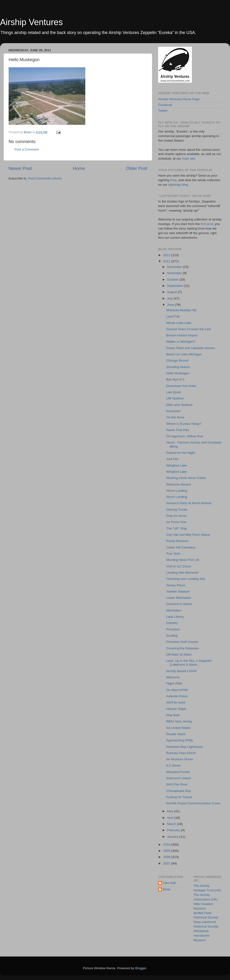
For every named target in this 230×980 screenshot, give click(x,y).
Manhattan (174, 610)
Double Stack (176, 734)
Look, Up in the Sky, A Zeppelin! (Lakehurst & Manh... (189, 663)
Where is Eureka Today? (184, 424)
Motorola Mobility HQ (181, 310)
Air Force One (176, 522)
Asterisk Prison (177, 696)
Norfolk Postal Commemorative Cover (193, 803)
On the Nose (175, 417)
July (170, 298)
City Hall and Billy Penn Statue (188, 535)
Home (79, 168)
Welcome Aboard (179, 484)
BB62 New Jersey (179, 721)
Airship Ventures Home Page (179, 99)
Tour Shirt (173, 554)
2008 (167, 857)
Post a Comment (27, 149)
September (175, 286)
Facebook (165, 105)
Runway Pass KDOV (181, 753)
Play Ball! (173, 715)
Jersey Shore (176, 585)
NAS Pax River (177, 784)
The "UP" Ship (177, 528)
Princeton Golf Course (182, 642)
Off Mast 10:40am (179, 654)
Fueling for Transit (179, 797)
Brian (167, 889)
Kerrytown (174, 411)
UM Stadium (175, 398)
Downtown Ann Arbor (181, 386)
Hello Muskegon (178, 373)
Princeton (173, 629)
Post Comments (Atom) (45, 178)
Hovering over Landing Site (186, 579)
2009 (167, 851)
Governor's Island (179, 604)
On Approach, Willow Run (185, 436)
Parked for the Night (181, 453)
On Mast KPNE (177, 690)
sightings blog (178, 185)
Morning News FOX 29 (183, 560)
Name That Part (178, 430)
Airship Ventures (31, 22)
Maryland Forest (178, 772)
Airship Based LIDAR (181, 671)
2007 (167, 863)
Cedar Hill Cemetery (181, 547)
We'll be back (176, 702)
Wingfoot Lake (177, 465)
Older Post (137, 168)
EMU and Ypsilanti (179, 405)
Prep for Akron (177, 516)
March (172, 824)
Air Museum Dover (180, 759)
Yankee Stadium (178, 591)
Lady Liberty (175, 617)
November (175, 273)
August (172, 292)
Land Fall (173, 316)
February (174, 830)
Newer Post (20, 168)
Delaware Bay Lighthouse (185, 747)
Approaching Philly (180, 740)
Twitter (163, 111)
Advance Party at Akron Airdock (189, 503)
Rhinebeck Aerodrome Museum (202, 936)
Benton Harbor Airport (182, 335)
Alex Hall (169, 883)
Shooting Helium (178, 367)
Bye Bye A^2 (175, 379)
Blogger (141, 968)
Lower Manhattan (179, 598)
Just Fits (172, 459)
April (171, 818)
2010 (167, 845)
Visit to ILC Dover (179, 566)
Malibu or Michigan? (181, 342)
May (170, 811)
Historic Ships (176, 709)
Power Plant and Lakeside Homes (191, 348)
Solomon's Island (178, 778)
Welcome (173, 677)
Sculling (172, 636)
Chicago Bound (177, 360)
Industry (172, 623)
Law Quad (174, 392)
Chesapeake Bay (179, 791)
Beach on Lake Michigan (184, 354)
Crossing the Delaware (183, 648)
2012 (167, 255)
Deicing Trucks (177, 510)
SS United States (179, 728)
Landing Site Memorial (182, 573)
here (173, 180)
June (171, 305)
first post (207, 224)
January (173, 837)
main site (189, 159)
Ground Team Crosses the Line (189, 329)
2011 (167, 261)
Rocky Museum (177, 541)
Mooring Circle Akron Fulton (186, 478)
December (175, 267)
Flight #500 (174, 683)
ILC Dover (174, 765)
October (173, 280)
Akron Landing (177, 491)
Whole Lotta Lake (179, 323)
